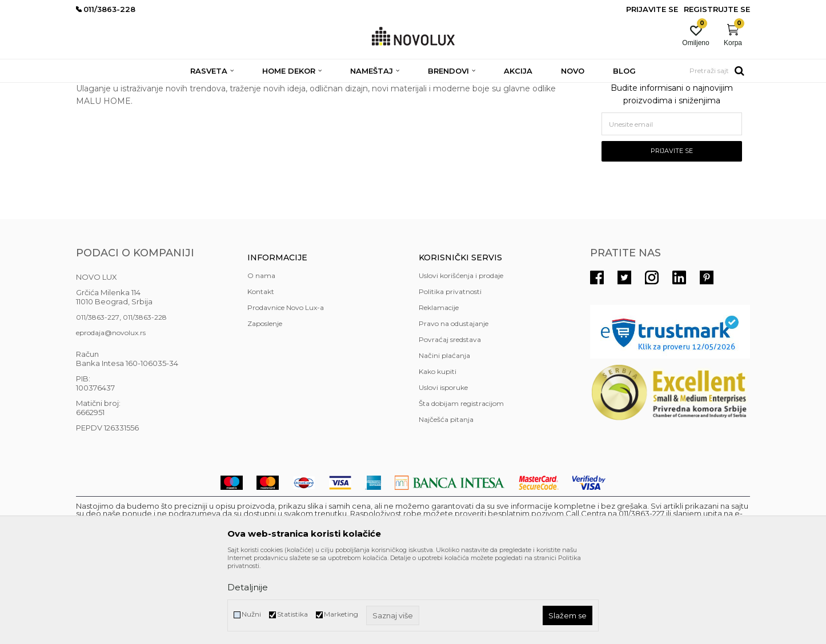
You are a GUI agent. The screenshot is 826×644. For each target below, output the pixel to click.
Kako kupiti (438, 454)
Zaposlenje (265, 406)
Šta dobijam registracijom (461, 486)
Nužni (251, 614)
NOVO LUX (95, 90)
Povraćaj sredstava (450, 422)
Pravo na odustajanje (454, 406)
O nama (261, 358)
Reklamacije (439, 390)
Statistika (292, 614)
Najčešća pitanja (446, 502)
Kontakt (261, 374)
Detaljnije (248, 587)
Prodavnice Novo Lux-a (286, 390)
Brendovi (137, 90)
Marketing (341, 614)
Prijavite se (672, 234)
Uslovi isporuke (443, 470)
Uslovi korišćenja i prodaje (461, 358)
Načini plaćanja (444, 438)
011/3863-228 (145, 400)
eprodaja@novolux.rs (111, 415)
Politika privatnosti (450, 374)
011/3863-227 (98, 400)
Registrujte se (717, 9)
